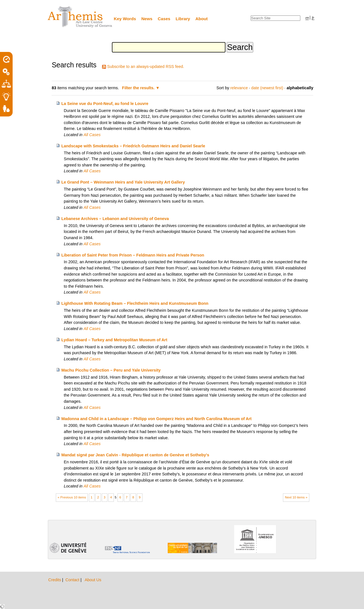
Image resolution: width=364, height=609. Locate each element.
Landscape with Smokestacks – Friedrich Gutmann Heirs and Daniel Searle (133, 146)
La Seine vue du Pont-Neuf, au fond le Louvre (105, 104)
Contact (73, 580)
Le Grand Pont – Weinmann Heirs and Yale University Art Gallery (123, 182)
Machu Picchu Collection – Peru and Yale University (111, 370)
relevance (239, 88)
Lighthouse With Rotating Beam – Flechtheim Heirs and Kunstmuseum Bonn (135, 303)
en (307, 18)
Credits (55, 580)
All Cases (92, 135)
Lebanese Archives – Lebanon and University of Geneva (115, 219)
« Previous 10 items (72, 497)
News (147, 19)
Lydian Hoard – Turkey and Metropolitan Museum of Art (114, 340)
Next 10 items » (296, 497)
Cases (164, 19)
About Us (93, 580)
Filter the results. (139, 88)
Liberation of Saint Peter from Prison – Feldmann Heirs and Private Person (133, 255)
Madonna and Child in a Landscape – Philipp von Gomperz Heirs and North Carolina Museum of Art (156, 419)
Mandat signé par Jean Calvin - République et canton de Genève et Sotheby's (135, 455)
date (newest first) (267, 88)
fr (313, 18)
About (202, 19)
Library (183, 19)
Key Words (125, 19)
